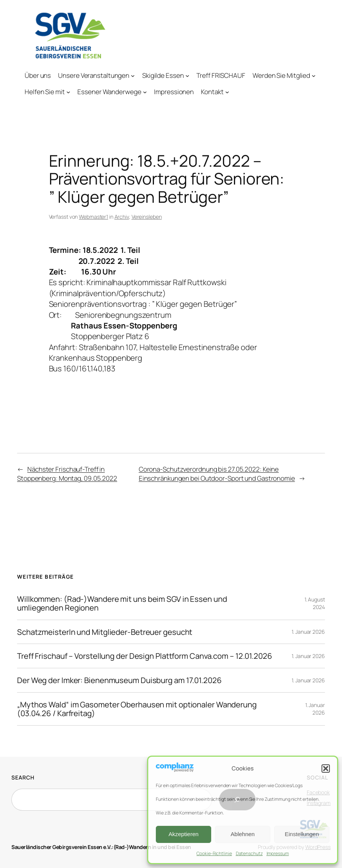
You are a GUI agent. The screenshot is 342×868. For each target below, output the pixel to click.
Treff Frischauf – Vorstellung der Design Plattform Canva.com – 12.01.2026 (145, 656)
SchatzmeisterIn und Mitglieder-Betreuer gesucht (105, 632)
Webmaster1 (93, 217)
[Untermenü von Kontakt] (227, 92)
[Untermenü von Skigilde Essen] (187, 75)
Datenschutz (249, 853)
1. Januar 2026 (308, 632)
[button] (326, 769)
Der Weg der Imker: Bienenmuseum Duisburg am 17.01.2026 (119, 680)
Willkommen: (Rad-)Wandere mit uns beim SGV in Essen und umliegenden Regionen (122, 603)
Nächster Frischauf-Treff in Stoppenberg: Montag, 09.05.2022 (67, 474)
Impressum (278, 853)
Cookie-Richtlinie (214, 853)
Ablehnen (242, 834)
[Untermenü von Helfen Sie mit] (68, 92)
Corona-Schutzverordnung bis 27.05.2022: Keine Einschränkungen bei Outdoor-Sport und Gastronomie (217, 474)
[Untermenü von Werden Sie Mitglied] (314, 75)
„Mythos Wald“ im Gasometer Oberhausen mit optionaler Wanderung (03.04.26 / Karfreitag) (137, 709)
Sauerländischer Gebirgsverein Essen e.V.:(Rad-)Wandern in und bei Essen (101, 847)
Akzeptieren (183, 834)
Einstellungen (302, 834)
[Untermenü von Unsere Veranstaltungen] (133, 75)
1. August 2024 (315, 603)
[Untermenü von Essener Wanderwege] (145, 92)
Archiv (122, 217)
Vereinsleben (147, 217)
